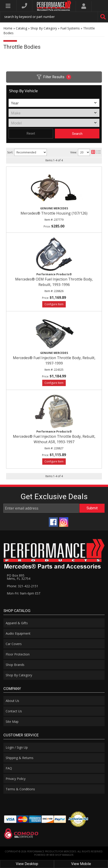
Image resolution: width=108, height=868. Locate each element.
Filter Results (54, 77)
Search (77, 134)
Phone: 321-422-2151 (22, 586)
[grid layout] (93, 152)
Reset (31, 133)
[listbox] (54, 103)
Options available (54, 304)
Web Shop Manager (61, 855)
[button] (54, 17)
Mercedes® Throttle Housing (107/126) (54, 213)
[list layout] (99, 152)
